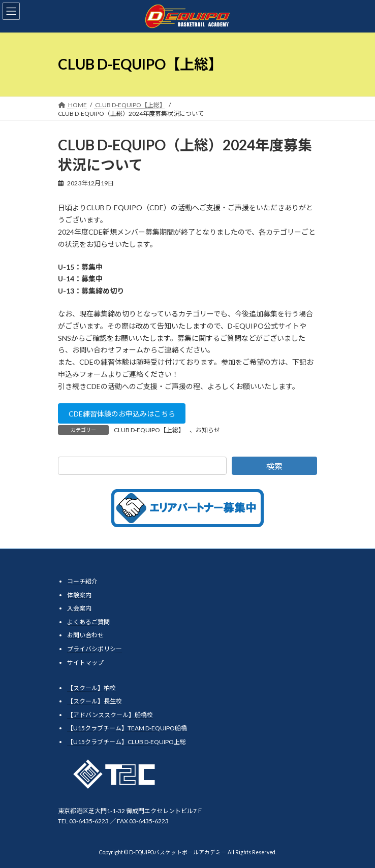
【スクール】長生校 (95, 701)
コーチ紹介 (82, 581)
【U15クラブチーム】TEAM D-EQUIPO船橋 (127, 728)
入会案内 (79, 608)
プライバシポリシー (95, 649)
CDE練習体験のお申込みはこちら (122, 414)
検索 (274, 466)
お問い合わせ (85, 635)
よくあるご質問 (88, 622)
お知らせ (208, 430)
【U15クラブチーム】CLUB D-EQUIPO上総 (127, 742)
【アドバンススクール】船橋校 (110, 715)
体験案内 (79, 595)
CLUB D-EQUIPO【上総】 (149, 430)
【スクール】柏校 (91, 688)
